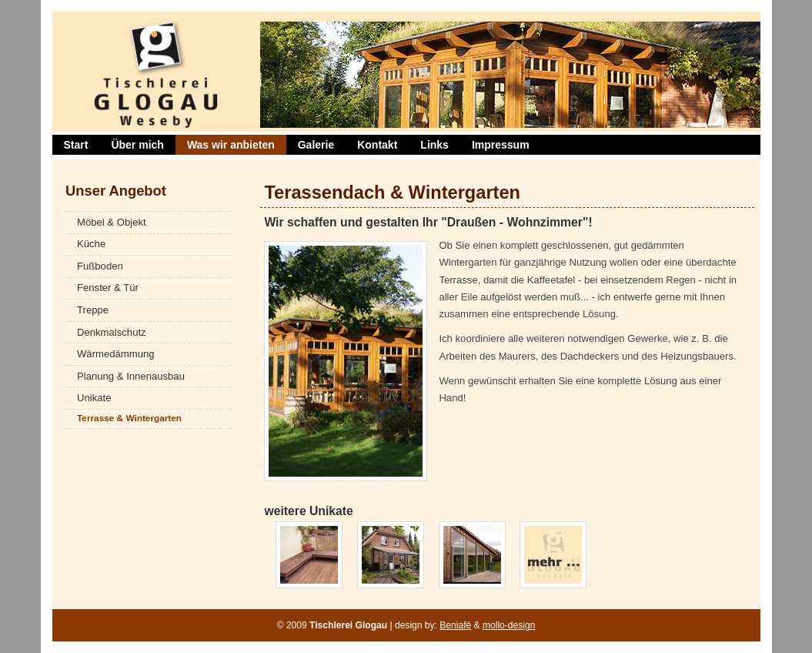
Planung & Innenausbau (131, 376)
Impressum (501, 145)
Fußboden (100, 266)
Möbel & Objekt (112, 222)
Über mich (137, 145)
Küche (91, 244)
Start (76, 145)
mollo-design (509, 625)
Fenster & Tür (108, 288)
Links (434, 145)
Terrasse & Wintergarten (129, 418)
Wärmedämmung (116, 354)
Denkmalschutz (112, 332)
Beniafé (455, 625)
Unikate (94, 398)
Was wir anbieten (231, 145)
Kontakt (377, 145)
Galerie (316, 145)
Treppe (93, 310)
